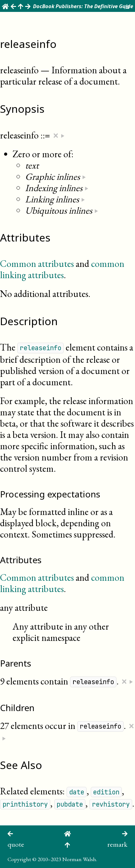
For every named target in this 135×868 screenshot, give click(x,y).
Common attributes (37, 264)
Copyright (19, 859)
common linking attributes (62, 269)
